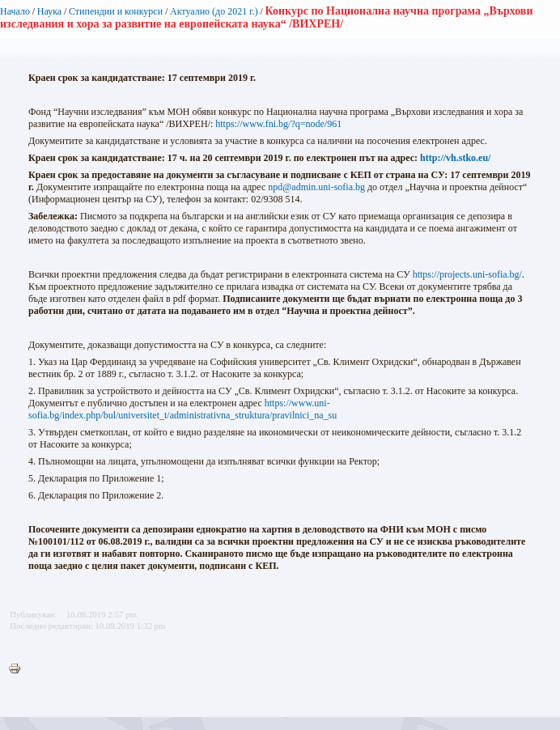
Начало (15, 11)
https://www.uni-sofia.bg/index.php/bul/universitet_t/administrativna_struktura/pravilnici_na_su (182, 409)
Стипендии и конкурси (116, 11)
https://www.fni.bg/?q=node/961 (278, 124)
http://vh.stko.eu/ (455, 158)
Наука (49, 11)
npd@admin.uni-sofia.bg (316, 187)
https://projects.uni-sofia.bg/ (467, 274)
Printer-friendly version (19, 669)
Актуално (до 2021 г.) (214, 11)
